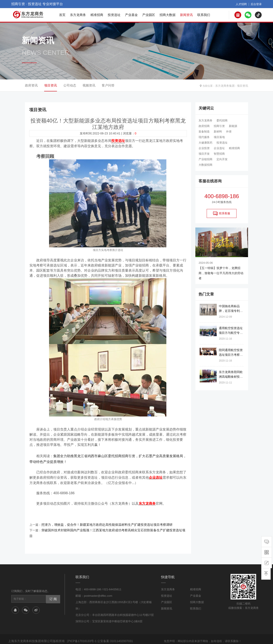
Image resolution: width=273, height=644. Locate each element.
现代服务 (204, 137)
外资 (229, 132)
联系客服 (222, 213)
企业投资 (204, 148)
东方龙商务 (78, 15)
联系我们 (204, 15)
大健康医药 (205, 143)
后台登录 (257, 4)
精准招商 (97, 15)
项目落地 (219, 137)
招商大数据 (168, 15)
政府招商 (204, 126)
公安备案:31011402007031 (112, 632)
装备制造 (204, 132)
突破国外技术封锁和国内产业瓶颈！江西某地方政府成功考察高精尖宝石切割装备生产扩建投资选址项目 (110, 527)
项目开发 (204, 154)
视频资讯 (89, 85)
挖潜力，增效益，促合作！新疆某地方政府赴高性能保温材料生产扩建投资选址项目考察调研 (103, 522)
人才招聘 (243, 4)
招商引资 (219, 126)
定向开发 (222, 159)
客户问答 (108, 85)
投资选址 (114, 15)
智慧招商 (219, 154)
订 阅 (53, 590)
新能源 (233, 126)
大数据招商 (205, 165)
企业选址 (219, 148)
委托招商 (222, 120)
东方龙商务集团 (227, 85)
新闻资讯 (186, 15)
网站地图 (186, 637)
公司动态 (70, 85)
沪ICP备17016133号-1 (81, 632)
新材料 (218, 132)
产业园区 (149, 15)
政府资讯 (31, 85)
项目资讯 (243, 85)
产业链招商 (205, 159)
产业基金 (131, 15)
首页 (62, 15)
